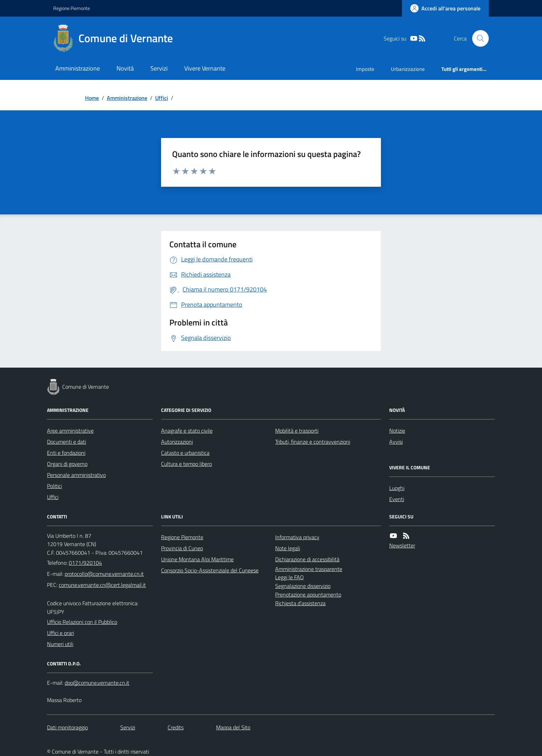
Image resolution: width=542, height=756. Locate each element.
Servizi (159, 68)
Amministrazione (78, 68)
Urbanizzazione (408, 69)
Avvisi (396, 442)
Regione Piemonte (72, 8)
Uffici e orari (60, 633)
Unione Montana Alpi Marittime (197, 559)
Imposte (365, 69)
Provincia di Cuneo (182, 548)
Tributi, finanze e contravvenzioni (313, 442)
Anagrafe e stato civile (187, 431)
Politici (54, 486)
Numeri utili (60, 644)
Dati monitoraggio (67, 727)
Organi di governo (67, 464)
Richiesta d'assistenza (300, 603)
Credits (176, 727)
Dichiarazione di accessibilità (307, 559)
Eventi (397, 499)
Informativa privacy (297, 537)
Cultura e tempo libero (186, 464)
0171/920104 (85, 563)
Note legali (288, 548)
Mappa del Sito (233, 727)
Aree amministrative (70, 431)
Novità (125, 68)
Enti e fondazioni (66, 453)
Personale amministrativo (76, 475)
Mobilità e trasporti (297, 431)
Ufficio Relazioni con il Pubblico (82, 622)
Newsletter (402, 545)
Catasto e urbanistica (185, 453)
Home (92, 98)
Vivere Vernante (205, 68)
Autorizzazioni (177, 442)
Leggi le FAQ (289, 577)
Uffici (162, 98)
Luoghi (397, 488)
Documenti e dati (67, 442)
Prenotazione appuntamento (308, 594)
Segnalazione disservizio (303, 586)
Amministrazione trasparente (309, 569)
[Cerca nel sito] (478, 38)
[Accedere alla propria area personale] (445, 8)
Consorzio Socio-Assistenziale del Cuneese (210, 570)
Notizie (397, 431)
